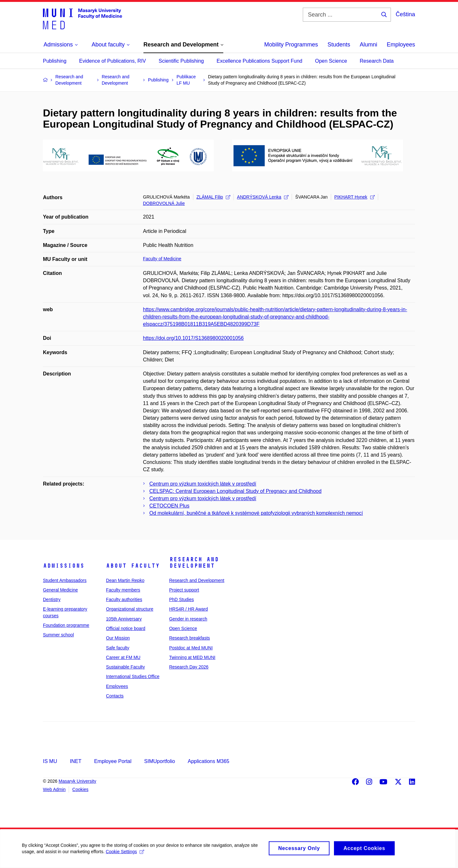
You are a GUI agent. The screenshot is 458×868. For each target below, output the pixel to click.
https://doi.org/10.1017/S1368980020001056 (194, 338)
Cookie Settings (125, 855)
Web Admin (54, 789)
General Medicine (60, 590)
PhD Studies (182, 599)
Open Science (331, 61)
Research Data (377, 61)
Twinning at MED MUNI (192, 657)
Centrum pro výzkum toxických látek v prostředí (203, 484)
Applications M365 (208, 761)
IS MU (50, 761)
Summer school (58, 635)
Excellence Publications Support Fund (260, 61)
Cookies (80, 789)
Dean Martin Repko (125, 580)
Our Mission (118, 638)
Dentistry (52, 599)
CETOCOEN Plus (170, 506)
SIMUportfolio (160, 761)
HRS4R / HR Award (189, 609)
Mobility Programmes (291, 45)
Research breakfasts (190, 638)
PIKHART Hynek (354, 197)
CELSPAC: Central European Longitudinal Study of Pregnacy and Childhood (236, 491)
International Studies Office (133, 676)
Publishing (55, 61)
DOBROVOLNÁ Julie (164, 203)
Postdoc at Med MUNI (191, 648)
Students (339, 45)
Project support (184, 590)
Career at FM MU (123, 657)
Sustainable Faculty (125, 667)
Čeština (405, 14)
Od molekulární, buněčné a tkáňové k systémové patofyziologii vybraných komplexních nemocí (256, 513)
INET (75, 761)
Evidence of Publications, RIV (113, 61)
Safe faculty (118, 648)
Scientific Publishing (181, 61)
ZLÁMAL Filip (214, 197)
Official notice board (125, 628)
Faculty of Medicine (162, 259)
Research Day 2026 (189, 667)
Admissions (64, 566)
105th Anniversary (124, 619)
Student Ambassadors (65, 580)
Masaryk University (77, 781)
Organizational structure (130, 609)
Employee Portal (113, 761)
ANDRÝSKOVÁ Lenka (263, 197)
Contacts (115, 696)
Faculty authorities (124, 599)
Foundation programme (66, 625)
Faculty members (123, 590)
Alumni (368, 45)
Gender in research (188, 619)
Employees (401, 45)
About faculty (133, 566)
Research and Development (194, 563)
